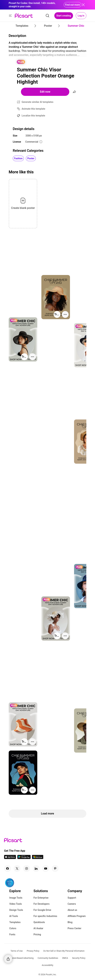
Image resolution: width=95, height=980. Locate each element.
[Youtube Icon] (46, 869)
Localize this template (33, 116)
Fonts (12, 934)
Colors (13, 928)
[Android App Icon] (24, 858)
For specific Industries (45, 916)
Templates (15, 922)
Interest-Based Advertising (22, 958)
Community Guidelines (48, 958)
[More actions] (65, 314)
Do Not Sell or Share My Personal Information (64, 951)
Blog (70, 922)
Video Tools (16, 904)
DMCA (65, 958)
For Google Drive (42, 910)
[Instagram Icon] (27, 869)
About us (72, 910)
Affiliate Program (77, 916)
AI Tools (14, 916)
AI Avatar (38, 928)
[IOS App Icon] (10, 858)
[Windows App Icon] (38, 858)
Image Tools (16, 898)
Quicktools (39, 922)
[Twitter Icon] (17, 869)
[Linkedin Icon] (36, 869)
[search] (47, 16)
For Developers (42, 904)
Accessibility (47, 965)
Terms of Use (17, 951)
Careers (72, 904)
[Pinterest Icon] (55, 869)
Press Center (74, 928)
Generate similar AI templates (38, 102)
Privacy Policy (33, 951)
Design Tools (16, 910)
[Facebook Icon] (7, 869)
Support (72, 898)
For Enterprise (41, 898)
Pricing (37, 934)
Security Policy (79, 958)
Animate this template (33, 109)
